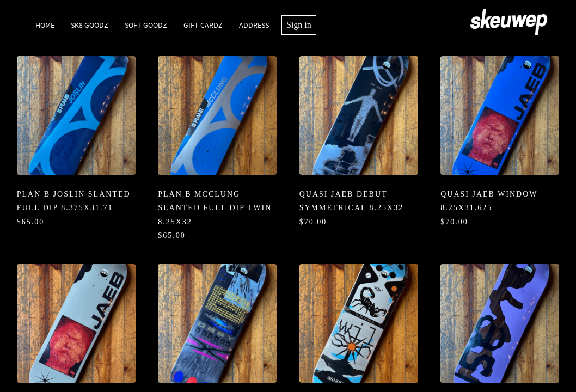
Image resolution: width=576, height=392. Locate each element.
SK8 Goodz (90, 25)
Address (254, 25)
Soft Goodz (146, 25)
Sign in (299, 25)
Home (45, 25)
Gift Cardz (203, 25)
